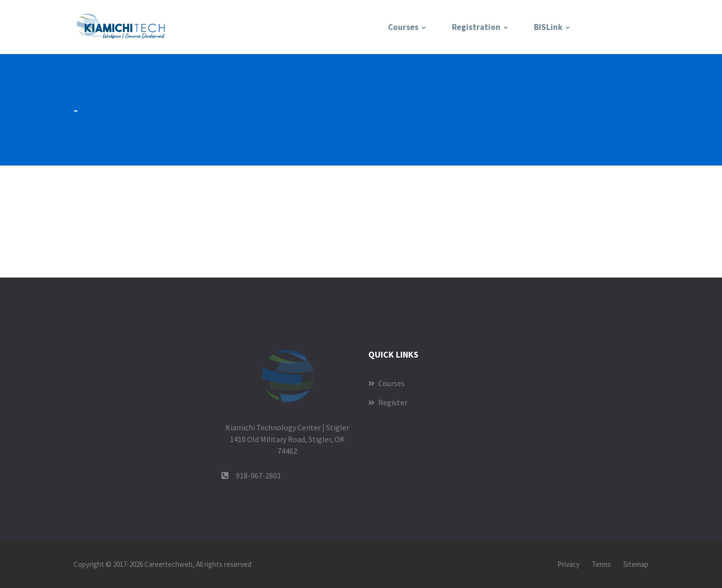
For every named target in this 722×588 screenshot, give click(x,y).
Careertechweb (168, 564)
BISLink (548, 27)
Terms (601, 564)
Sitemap (636, 564)
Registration (476, 27)
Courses (403, 27)
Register (388, 402)
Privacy (569, 564)
